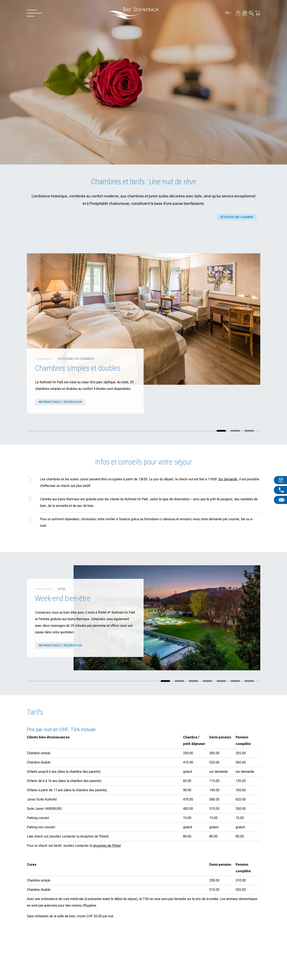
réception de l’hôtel (107, 846)
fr (229, 14)
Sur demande (228, 479)
